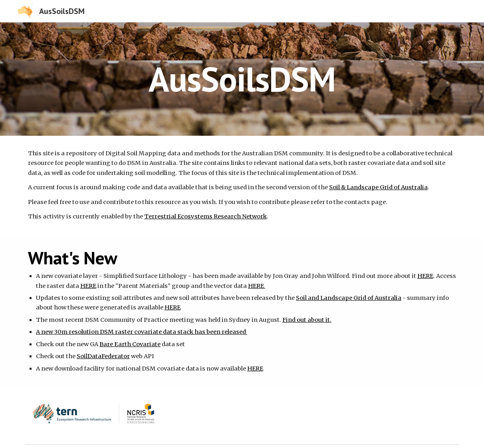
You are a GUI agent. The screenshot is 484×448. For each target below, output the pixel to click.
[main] (242, 79)
